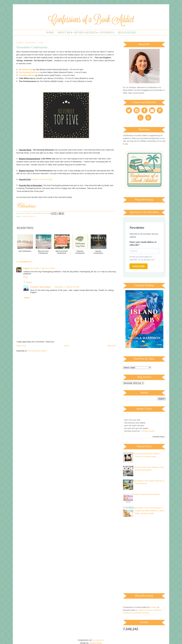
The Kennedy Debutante (30, 72)
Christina (154, 607)
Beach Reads (127, 33)
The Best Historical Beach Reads (146, 494)
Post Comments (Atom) (37, 351)
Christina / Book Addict (40, 287)
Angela (26, 268)
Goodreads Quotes (159, 437)
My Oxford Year (26, 69)
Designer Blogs (96, 643)
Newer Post (21, 346)
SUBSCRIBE (139, 266)
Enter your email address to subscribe (143, 243)
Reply (26, 277)
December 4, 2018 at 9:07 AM (67, 287)
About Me (64, 33)
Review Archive (85, 33)
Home (50, 33)
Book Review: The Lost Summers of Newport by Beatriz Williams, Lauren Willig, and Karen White (149, 511)
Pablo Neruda (149, 431)
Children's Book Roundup (42, 179)
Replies (29, 282)
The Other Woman (27, 75)
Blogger (98, 640)
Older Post (112, 346)
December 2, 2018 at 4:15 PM (42, 268)
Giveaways (107, 33)
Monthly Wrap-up (28, 216)
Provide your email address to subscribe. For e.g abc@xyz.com (142, 258)
